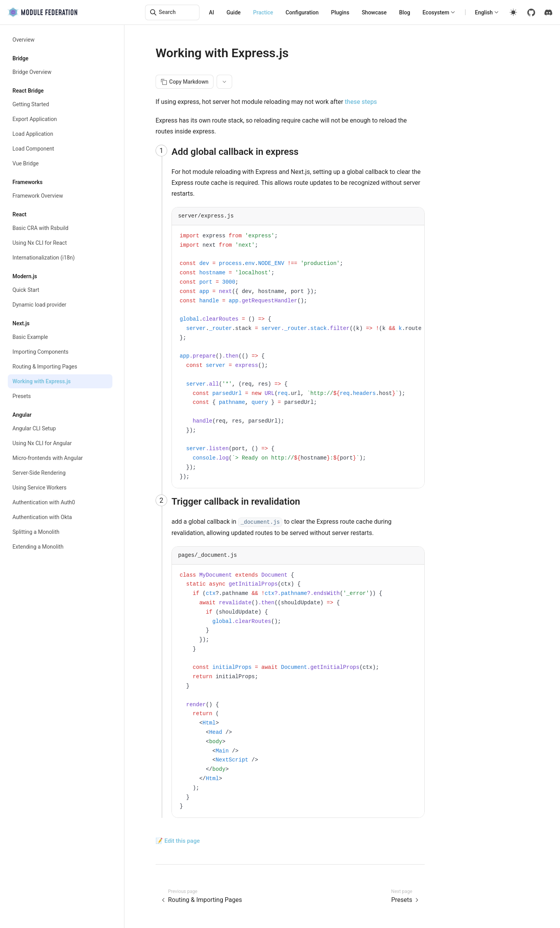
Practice (263, 12)
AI (211, 12)
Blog (404, 12)
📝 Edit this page (178, 841)
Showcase (374, 12)
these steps (361, 102)
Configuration (302, 12)
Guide (234, 12)
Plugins (340, 12)
